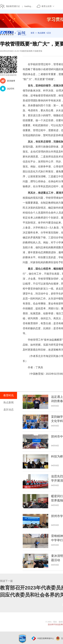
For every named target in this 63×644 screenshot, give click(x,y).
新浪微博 (11, 81)
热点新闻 (41, 33)
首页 (32, 33)
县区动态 (9, 410)
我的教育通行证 (12, 6)
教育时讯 (9, 395)
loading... (28, 6)
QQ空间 (11, 89)
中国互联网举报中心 (46, 638)
